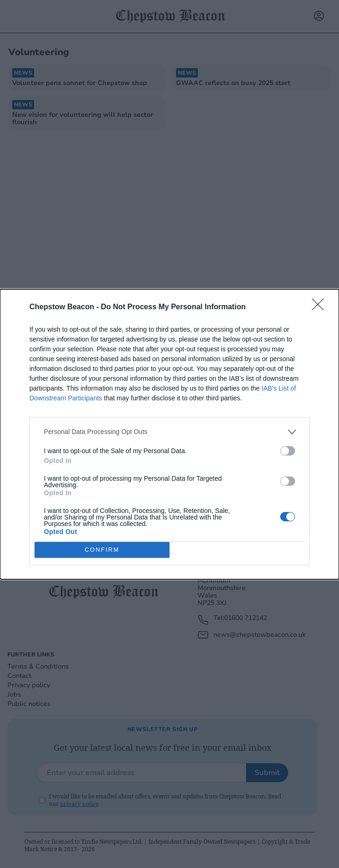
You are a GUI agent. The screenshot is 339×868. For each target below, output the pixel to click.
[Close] (321, 307)
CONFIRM (102, 549)
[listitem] (169, 432)
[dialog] (169, 434)
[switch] (288, 451)
